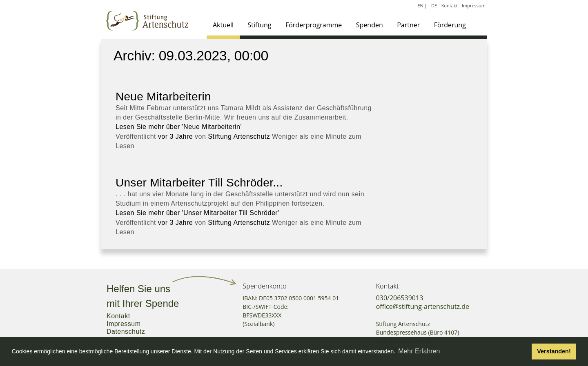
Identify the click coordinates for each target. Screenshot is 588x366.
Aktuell (223, 25)
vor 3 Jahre (175, 136)
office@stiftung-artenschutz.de (423, 306)
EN (420, 6)
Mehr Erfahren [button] (419, 351)
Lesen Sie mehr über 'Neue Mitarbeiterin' (179, 127)
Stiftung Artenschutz (239, 136)
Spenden (370, 25)
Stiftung (260, 25)
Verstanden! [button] (554, 351)
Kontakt (450, 6)
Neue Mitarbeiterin (163, 96)
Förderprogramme (314, 25)
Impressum (474, 6)
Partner (408, 25)
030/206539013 (400, 298)
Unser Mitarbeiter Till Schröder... (199, 183)
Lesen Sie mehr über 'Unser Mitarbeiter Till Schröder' (197, 213)
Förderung (450, 25)
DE (434, 6)
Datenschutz (126, 332)
